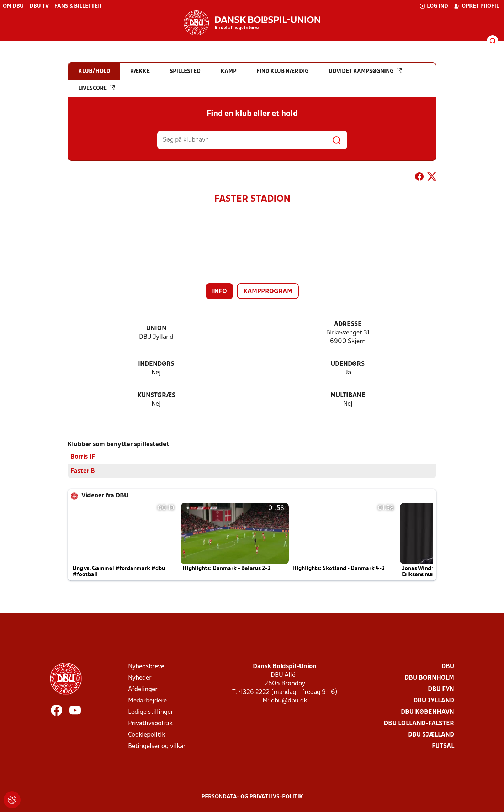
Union (156, 329)
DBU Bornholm (429, 678)
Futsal (443, 746)
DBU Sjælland (431, 735)
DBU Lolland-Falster (419, 723)
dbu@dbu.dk (289, 700)
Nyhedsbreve (146, 666)
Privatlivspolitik (150, 723)
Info (219, 292)
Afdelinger (143, 689)
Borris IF (83, 457)
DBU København (428, 712)
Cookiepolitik (147, 735)
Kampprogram (268, 292)
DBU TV (39, 6)
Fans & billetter (78, 6)
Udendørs (348, 364)
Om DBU (13, 6)
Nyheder (140, 678)
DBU (448, 666)
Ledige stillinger (151, 712)
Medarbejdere (147, 700)
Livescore (96, 88)
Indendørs (156, 364)
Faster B (83, 471)
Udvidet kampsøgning (365, 71)
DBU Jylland (434, 700)
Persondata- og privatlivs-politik (252, 797)
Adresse (348, 324)
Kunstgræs (156, 396)
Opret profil (476, 6)
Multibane (348, 396)
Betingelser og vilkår (157, 746)
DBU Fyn (441, 689)
